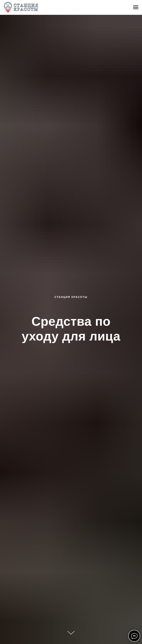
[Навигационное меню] (136, 7)
